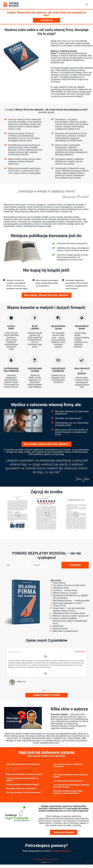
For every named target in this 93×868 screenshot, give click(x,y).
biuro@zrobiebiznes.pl (61, 851)
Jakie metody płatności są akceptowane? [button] (23, 764)
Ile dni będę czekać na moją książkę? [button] (21, 788)
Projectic (50, 862)
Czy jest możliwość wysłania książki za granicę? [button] (22, 779)
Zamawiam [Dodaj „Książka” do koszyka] (46, 20)
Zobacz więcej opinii (46, 695)
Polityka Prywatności (48, 859)
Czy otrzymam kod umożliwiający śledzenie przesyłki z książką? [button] (71, 786)
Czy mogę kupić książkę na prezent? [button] (68, 781)
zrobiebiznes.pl (38, 859)
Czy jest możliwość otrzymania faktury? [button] (23, 784)
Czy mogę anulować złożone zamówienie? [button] (24, 792)
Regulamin (56, 859)
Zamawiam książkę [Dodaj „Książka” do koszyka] (64, 832)
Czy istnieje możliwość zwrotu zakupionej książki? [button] (70, 775)
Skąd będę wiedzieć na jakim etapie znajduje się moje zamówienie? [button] (68, 792)
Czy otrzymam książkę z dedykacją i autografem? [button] (68, 765)
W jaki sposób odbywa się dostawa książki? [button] (24, 774)
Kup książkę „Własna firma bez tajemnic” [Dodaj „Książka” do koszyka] (47, 295)
